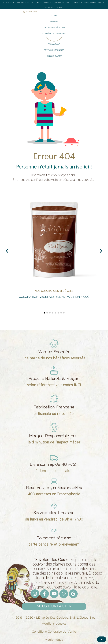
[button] (7, 251)
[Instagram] (35, 594)
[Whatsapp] (64, 594)
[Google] (73, 594)
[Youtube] (54, 594)
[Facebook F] (44, 594)
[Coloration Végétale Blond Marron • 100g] (54, 249)
